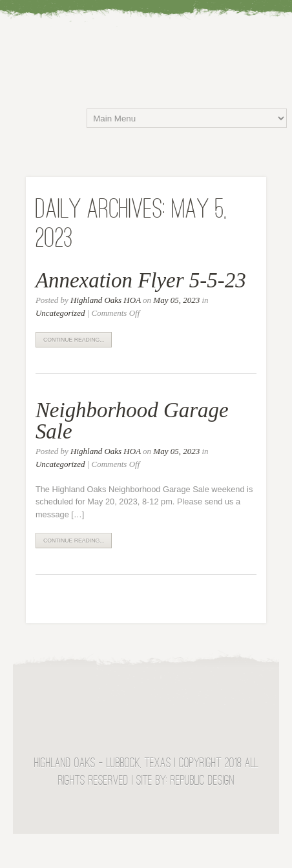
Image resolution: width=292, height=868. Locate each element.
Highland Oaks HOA (106, 300)
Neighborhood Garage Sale (132, 421)
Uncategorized (60, 313)
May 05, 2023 (176, 300)
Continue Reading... (74, 340)
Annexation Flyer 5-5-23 (141, 280)
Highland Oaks (152, 41)
